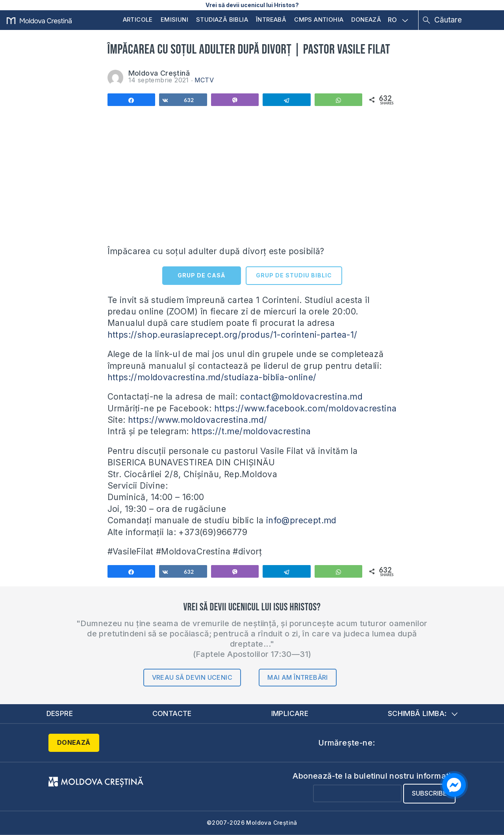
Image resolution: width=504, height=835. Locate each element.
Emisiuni (174, 20)
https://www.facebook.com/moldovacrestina (306, 408)
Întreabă (271, 20)
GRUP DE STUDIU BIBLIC (294, 275)
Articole (138, 20)
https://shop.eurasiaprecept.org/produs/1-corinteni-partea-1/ (233, 335)
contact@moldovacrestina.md (301, 397)
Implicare (290, 713)
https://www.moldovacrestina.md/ (197, 420)
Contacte (172, 713)
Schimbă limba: (423, 713)
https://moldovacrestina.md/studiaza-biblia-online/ (212, 377)
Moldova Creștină (159, 73)
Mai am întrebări (297, 677)
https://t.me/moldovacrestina (251, 431)
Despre (60, 713)
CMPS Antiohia (319, 20)
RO (398, 20)
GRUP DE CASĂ (201, 275)
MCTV (204, 80)
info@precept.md (301, 520)
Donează (366, 20)
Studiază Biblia (222, 20)
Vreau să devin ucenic (192, 677)
